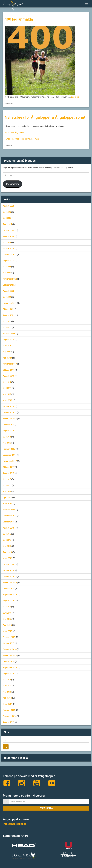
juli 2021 (7, 321)
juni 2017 (7, 485)
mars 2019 (7, 400)
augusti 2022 (9, 291)
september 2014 (10, 668)
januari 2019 (9, 406)
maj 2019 (7, 394)
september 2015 (10, 595)
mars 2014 (7, 704)
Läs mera (75, 97)
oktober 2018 (9, 425)
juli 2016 (7, 534)
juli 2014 (7, 680)
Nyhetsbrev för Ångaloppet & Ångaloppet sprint (45, 117)
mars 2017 (7, 504)
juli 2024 (7, 242)
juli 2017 (7, 479)
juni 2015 (7, 613)
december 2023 (10, 255)
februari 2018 (9, 449)
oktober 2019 (9, 370)
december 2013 (10, 716)
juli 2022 (7, 297)
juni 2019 (7, 388)
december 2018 (10, 412)
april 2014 (7, 698)
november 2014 (10, 655)
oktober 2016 (9, 522)
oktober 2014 (9, 661)
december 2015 (10, 576)
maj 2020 (7, 352)
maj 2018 (7, 443)
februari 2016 (9, 564)
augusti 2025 (9, 206)
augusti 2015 (9, 601)
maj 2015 (7, 619)
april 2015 (7, 625)
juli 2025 (7, 212)
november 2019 (10, 364)
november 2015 (10, 582)
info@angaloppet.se (15, 824)
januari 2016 (9, 570)
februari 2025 (9, 230)
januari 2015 (9, 643)
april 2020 (7, 358)
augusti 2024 (9, 236)
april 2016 (7, 552)
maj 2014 (7, 692)
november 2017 (10, 461)
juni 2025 (7, 218)
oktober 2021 (9, 309)
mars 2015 (7, 631)
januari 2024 (9, 248)
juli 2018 (7, 437)
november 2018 (10, 419)
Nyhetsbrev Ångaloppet (14, 133)
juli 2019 (7, 382)
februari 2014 (9, 710)
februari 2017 (9, 510)
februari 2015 (9, 637)
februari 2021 (9, 334)
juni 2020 (7, 346)
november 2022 (10, 279)
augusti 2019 (9, 376)
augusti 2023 (9, 261)
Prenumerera (13, 184)
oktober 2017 (9, 467)
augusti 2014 (9, 674)
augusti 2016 (9, 528)
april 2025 (7, 224)
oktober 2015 (9, 589)
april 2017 (7, 498)
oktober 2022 (9, 285)
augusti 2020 (9, 340)
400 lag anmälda (19, 19)
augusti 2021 (9, 315)
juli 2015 (7, 607)
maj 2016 (7, 546)
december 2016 (10, 516)
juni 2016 (7, 540)
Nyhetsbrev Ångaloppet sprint (17, 139)
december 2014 (10, 649)
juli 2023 (7, 267)
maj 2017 (7, 491)
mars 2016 (7, 558)
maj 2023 (7, 273)
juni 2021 (7, 327)
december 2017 (10, 455)
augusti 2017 (9, 473)
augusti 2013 (9, 722)
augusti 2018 (9, 431)
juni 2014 (7, 686)
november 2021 (10, 303)
